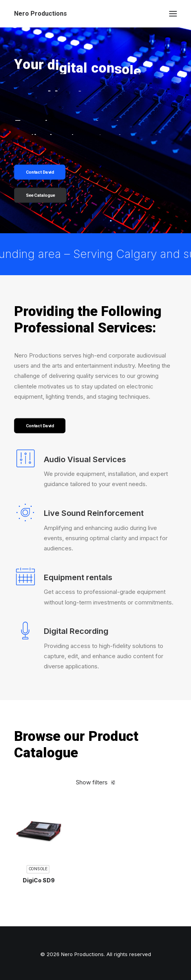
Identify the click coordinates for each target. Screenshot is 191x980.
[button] (173, 14)
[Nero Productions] (41, 14)
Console (38, 895)
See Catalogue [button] (41, 195)
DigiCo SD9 (39, 906)
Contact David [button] (40, 172)
